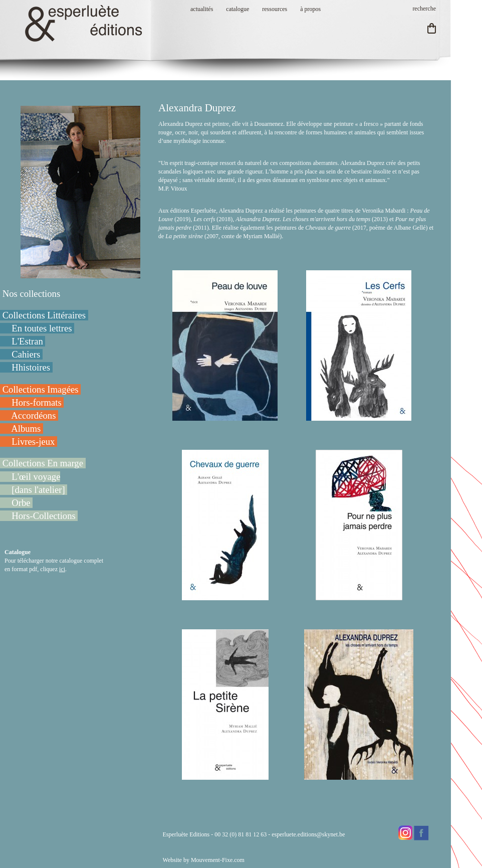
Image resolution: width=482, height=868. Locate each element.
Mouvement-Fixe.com (218, 860)
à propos (310, 9)
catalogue (237, 9)
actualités (202, 9)
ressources (275, 9)
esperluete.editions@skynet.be (308, 834)
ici (62, 569)
